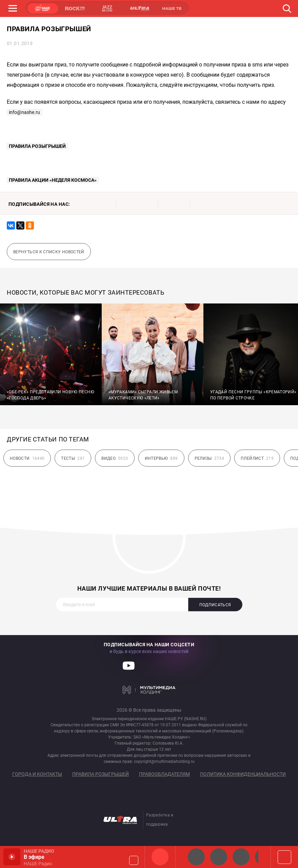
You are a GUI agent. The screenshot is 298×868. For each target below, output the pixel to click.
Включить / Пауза (12, 857)
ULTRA (139, 8)
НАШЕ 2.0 (196, 857)
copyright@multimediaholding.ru (164, 762)
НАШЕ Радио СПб (219, 857)
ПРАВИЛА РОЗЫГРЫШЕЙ (37, 146)
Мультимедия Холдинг (149, 690)
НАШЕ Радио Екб (241, 857)
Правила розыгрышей (101, 774)
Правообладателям (164, 774)
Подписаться (215, 605)
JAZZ (107, 8)
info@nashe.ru (24, 112)
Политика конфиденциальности (243, 774)
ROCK (75, 8)
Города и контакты (37, 774)
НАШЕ (43, 8)
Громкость (134, 860)
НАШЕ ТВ (172, 8)
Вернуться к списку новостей (49, 252)
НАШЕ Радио (160, 857)
